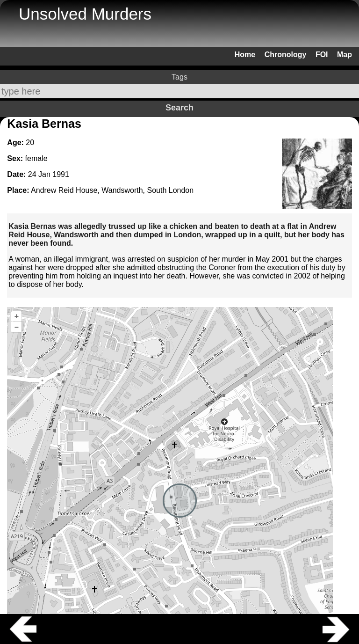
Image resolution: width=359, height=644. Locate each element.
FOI (322, 55)
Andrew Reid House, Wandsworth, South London (112, 190)
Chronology (286, 55)
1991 (61, 174)
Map (345, 55)
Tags (179, 77)
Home (245, 55)
